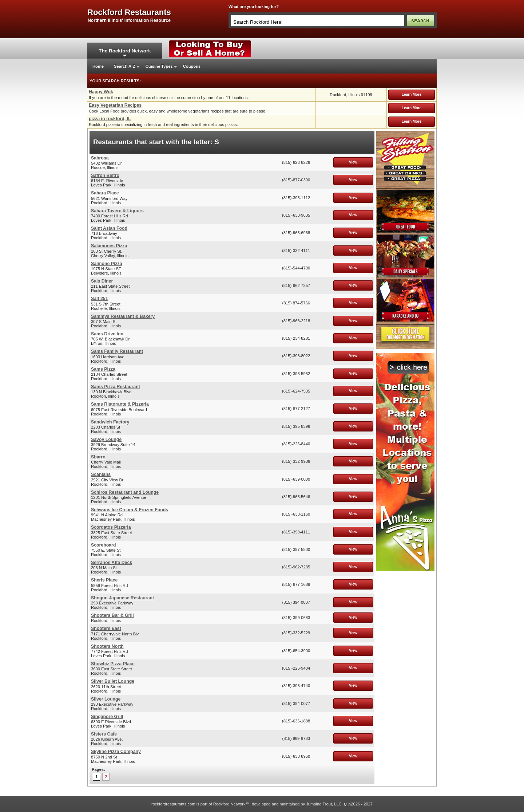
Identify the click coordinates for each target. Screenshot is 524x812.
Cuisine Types (159, 66)
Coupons (192, 66)
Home (98, 66)
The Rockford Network (125, 51)
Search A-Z (125, 66)
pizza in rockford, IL (110, 119)
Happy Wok (101, 92)
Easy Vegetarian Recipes (115, 105)
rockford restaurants (129, 12)
